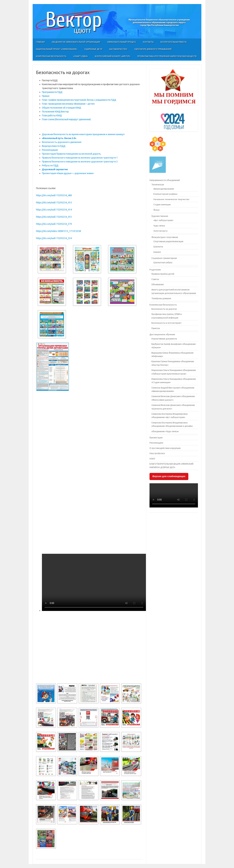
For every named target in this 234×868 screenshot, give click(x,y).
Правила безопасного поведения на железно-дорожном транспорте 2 (80, 162)
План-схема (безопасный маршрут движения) (66, 119)
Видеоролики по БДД (54, 146)
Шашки (157, 252)
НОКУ (152, 459)
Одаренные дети (93, 49)
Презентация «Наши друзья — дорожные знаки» (68, 173)
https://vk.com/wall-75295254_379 (54, 224)
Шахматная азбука (163, 262)
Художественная (160, 216)
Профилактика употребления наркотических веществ (167, 56)
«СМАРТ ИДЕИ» (81, 56)
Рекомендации (50, 150)
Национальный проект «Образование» (57, 49)
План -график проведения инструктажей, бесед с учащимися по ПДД (79, 100)
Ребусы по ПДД (50, 165)
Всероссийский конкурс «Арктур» (113, 56)
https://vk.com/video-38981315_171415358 (58, 231)
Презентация (156, 437)
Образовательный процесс (122, 42)
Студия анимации (162, 204)
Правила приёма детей (163, 274)
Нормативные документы (164, 339)
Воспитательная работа (174, 42)
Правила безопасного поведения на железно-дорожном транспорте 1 (80, 158)
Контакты (148, 42)
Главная (40, 42)
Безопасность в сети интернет (166, 323)
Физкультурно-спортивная (165, 237)
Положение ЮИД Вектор (55, 112)
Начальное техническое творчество (171, 199)
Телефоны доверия (161, 298)
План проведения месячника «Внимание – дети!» (68, 104)
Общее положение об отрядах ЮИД (61, 108)
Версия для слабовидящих (169, 476)
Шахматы (158, 247)
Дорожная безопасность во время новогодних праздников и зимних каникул (83, 134)
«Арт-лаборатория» (163, 220)
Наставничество (118, 49)
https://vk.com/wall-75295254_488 (54, 195)
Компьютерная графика (165, 194)
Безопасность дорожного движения (62, 142)
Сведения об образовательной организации (76, 42)
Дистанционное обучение (162, 334)
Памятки (156, 328)
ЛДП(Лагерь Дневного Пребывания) (153, 49)
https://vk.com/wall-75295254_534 (54, 238)
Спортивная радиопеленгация (168, 241)
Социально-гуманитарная (164, 258)
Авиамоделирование (164, 189)
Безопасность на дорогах (164, 309)
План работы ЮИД (52, 115)
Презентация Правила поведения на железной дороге (71, 154)
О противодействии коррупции (165, 448)
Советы (155, 279)
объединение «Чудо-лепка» (165, 431)
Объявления (158, 284)
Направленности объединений (165, 180)
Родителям (155, 270)
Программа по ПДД (52, 92)
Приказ (46, 96)
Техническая (158, 184)
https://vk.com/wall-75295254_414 (54, 210)
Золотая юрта (160, 231)
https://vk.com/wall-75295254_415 (54, 203)
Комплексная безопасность (51, 56)
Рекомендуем (156, 443)
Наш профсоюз (157, 453)
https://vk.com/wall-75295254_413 (54, 217)
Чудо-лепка (159, 226)
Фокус (156, 210)
